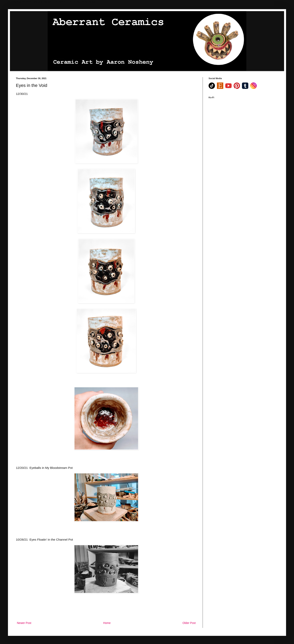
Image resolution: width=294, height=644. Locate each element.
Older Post (189, 623)
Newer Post (24, 623)
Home (107, 623)
